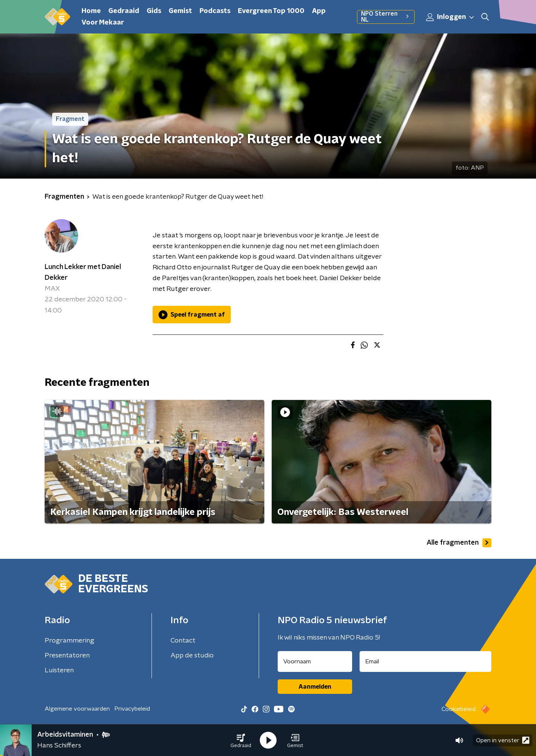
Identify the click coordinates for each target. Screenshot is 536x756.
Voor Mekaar (103, 23)
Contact (183, 641)
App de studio (192, 656)
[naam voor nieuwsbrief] (315, 661)
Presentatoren (67, 656)
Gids (154, 11)
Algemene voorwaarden (77, 709)
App (319, 11)
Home (91, 11)
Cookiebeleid (459, 709)
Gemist (180, 11)
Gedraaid (124, 11)
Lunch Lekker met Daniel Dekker (83, 273)
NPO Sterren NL (386, 17)
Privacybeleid (132, 709)
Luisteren (59, 670)
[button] (241, 740)
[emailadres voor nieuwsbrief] (426, 661)
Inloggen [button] (450, 17)
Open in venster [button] (503, 740)
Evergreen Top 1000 (271, 11)
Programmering (69, 641)
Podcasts (215, 11)
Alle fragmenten (459, 543)
